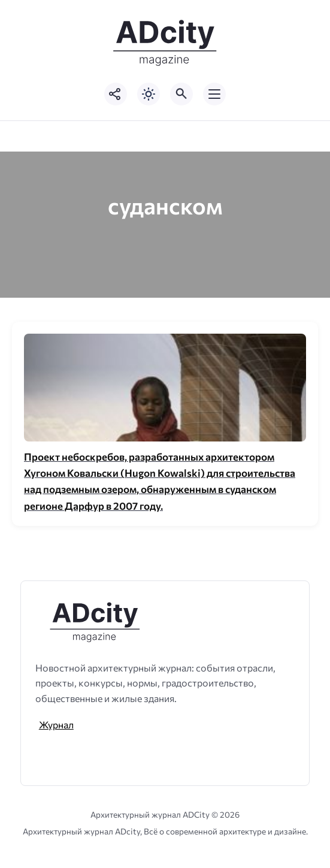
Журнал (56, 725)
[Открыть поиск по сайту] (181, 94)
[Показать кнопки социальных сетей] (116, 94)
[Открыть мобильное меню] (214, 94)
